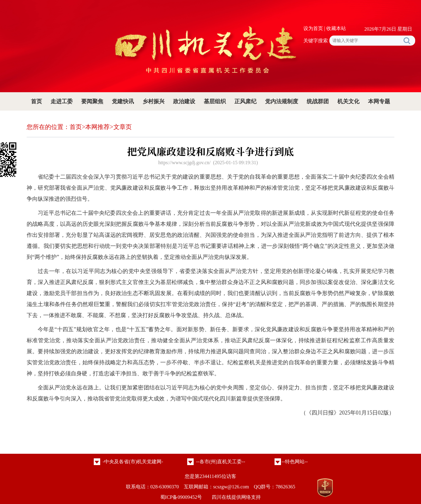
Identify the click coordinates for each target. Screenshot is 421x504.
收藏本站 (336, 28)
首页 (36, 101)
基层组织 (215, 101)
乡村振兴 (154, 101)
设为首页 (313, 28)
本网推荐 (97, 127)
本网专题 (379, 101)
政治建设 (184, 101)
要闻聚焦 (92, 101)
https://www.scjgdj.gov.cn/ (184, 163)
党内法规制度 (282, 101)
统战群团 (318, 101)
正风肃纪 (245, 101)
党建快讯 (123, 101)
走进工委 (62, 101)
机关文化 (348, 101)
